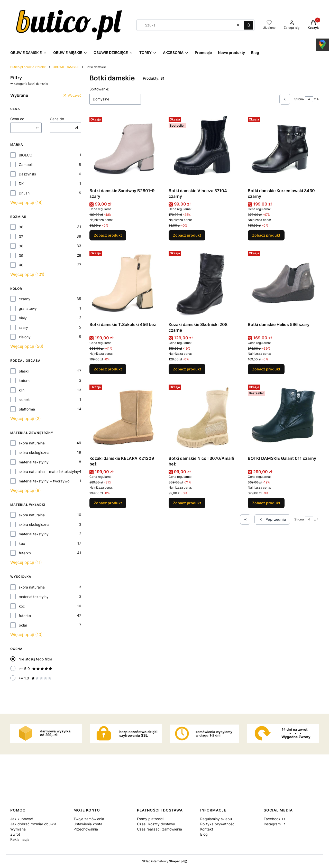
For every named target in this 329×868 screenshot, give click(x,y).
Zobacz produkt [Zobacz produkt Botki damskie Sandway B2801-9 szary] (108, 235)
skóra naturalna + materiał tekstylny (49, 472)
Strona (299, 99)
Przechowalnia (86, 829)
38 (21, 246)
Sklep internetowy (163, 861)
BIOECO (26, 155)
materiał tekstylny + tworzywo (44, 481)
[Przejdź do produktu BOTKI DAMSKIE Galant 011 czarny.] (283, 418)
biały (23, 318)
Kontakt (207, 829)
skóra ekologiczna (34, 452)
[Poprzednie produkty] (272, 519)
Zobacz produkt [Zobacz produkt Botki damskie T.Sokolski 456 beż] (108, 369)
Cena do (57, 119)
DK (21, 184)
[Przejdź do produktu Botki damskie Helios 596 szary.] (283, 284)
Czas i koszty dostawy (156, 824)
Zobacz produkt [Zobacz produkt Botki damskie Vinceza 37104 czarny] (187, 235)
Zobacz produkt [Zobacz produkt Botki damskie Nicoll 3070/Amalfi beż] (187, 503)
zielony (25, 337)
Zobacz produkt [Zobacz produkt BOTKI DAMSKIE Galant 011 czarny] (266, 503)
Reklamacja (20, 839)
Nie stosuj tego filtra (35, 659)
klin (22, 390)
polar (23, 625)
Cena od (17, 119)
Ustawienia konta (88, 824)
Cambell (26, 165)
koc (22, 543)
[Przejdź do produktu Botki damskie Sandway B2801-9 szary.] (125, 150)
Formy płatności (150, 819)
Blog (204, 834)
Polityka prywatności (218, 824)
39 (21, 255)
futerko (25, 553)
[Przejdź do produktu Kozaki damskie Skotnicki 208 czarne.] (204, 284)
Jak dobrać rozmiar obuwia (33, 824)
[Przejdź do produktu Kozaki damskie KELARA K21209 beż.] (125, 418)
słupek (24, 400)
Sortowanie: (99, 89)
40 (21, 265)
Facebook (273, 819)
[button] (249, 25)
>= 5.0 (35, 669)
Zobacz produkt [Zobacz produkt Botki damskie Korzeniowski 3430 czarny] (266, 235)
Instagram (273, 824)
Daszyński (27, 174)
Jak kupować (22, 819)
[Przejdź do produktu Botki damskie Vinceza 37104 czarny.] (204, 150)
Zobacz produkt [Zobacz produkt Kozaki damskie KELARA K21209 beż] (108, 503)
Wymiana (18, 829)
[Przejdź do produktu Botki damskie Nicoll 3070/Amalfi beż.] (204, 418)
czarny (25, 299)
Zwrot (15, 834)
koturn (24, 381)
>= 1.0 (35, 678)
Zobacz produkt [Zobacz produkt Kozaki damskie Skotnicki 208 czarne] (187, 369)
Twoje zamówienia (89, 819)
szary (23, 327)
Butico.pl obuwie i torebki (28, 67)
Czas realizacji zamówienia (159, 829)
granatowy (28, 308)
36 (21, 227)
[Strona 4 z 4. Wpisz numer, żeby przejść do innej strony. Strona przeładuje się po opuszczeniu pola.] (309, 99)
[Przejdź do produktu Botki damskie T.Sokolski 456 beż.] (125, 284)
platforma (27, 409)
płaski (24, 371)
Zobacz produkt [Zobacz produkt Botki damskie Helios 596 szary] (266, 369)
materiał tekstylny (34, 462)
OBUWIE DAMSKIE (66, 67)
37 (21, 236)
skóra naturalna (32, 443)
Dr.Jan (24, 193)
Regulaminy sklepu (216, 819)
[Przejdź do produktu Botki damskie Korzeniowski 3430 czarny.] (283, 150)
